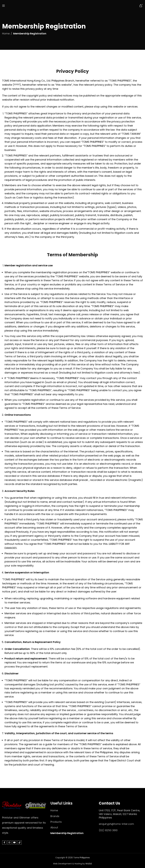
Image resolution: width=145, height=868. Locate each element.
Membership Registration (67, 833)
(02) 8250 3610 (108, 830)
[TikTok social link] (20, 842)
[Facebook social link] (4, 842)
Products (56, 822)
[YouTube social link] (14, 842)
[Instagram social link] (9, 842)
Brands (55, 816)
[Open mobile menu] (4, 6)
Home (6, 33)
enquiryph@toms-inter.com (116, 824)
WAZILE (89, 864)
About (54, 827)
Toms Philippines (82, 858)
